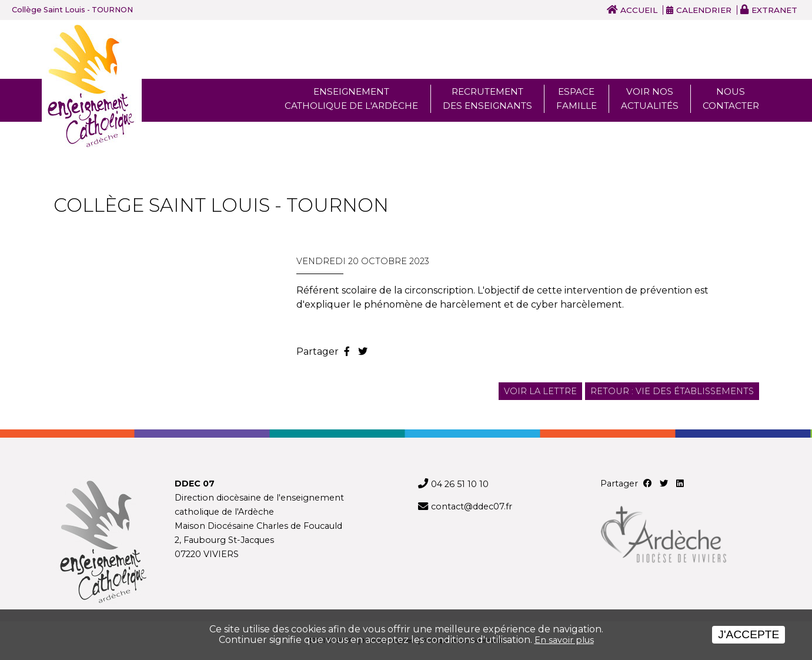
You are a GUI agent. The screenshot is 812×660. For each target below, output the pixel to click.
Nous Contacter (731, 99)
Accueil (639, 10)
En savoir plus (564, 640)
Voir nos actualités (650, 99)
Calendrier (704, 10)
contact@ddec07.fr (472, 506)
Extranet (774, 10)
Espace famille (577, 99)
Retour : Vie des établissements (672, 391)
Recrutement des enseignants (487, 99)
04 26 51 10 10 (460, 484)
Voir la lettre (540, 391)
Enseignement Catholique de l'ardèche (351, 99)
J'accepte (748, 634)
